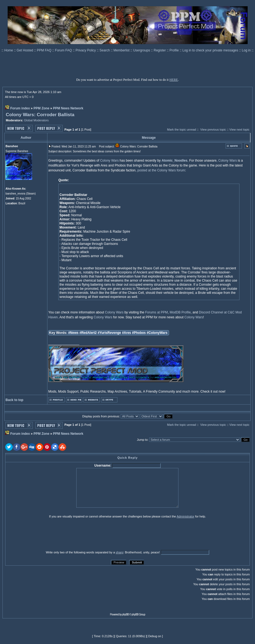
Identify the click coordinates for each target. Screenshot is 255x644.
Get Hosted (25, 50)
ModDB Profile (180, 312)
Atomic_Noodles (174, 161)
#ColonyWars (157, 333)
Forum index (20, 108)
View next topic (239, 130)
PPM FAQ (45, 50)
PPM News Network (68, 108)
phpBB (125, 614)
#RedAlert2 (88, 333)
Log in (246, 50)
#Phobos (139, 333)
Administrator (185, 516)
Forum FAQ (64, 50)
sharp (120, 552)
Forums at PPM (157, 312)
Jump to (142, 440)
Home (9, 50)
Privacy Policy (86, 50)
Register (160, 50)
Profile (174, 50)
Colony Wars (109, 161)
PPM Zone (41, 108)
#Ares (127, 333)
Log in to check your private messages (211, 50)
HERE (174, 80)
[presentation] (47, 534)
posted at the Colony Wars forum (161, 170)
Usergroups (142, 50)
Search (105, 50)
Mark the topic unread (181, 130)
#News (73, 333)
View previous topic (213, 130)
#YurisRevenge (109, 333)
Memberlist (122, 50)
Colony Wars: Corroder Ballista (40, 115)
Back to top (14, 400)
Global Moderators (36, 120)
